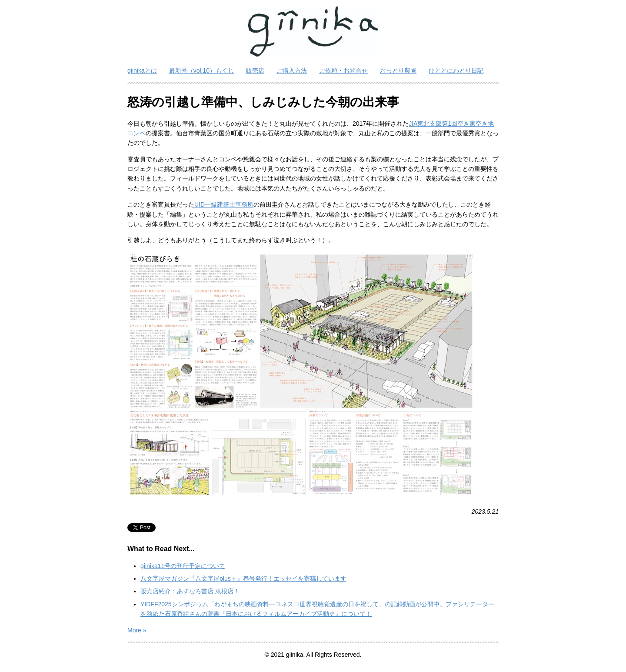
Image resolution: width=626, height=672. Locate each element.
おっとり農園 (398, 70)
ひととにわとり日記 (456, 70)
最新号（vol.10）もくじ (201, 70)
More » (137, 630)
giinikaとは (142, 70)
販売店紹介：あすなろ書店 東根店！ (190, 591)
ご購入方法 (292, 70)
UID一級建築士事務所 (224, 204)
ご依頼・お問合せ (343, 70)
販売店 (255, 70)
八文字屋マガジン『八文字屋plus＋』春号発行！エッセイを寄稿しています (243, 578)
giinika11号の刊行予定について (183, 566)
